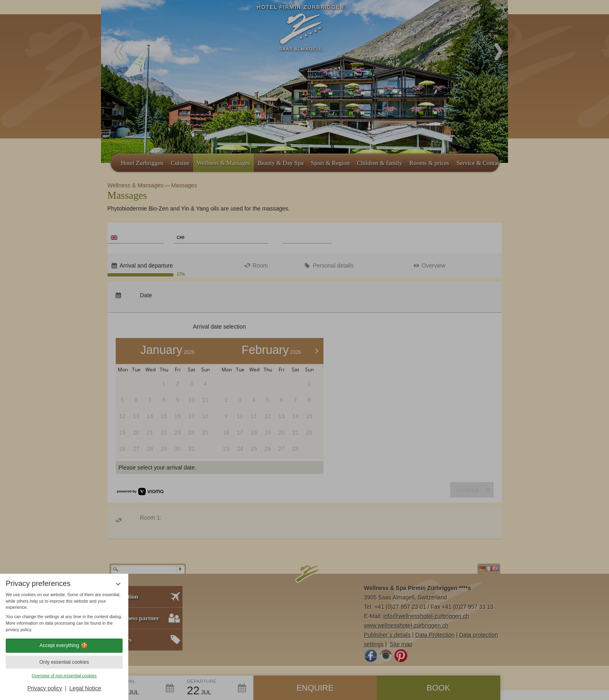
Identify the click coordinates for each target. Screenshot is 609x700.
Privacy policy (45, 688)
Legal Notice (85, 688)
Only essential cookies (64, 662)
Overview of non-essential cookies (64, 676)
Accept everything (64, 645)
